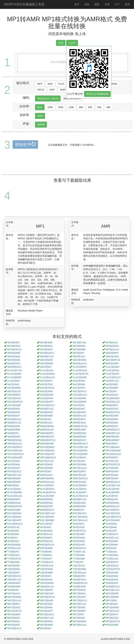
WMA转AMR (47, 444)
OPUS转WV (79, 458)
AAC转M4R (112, 384)
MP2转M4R (46, 621)
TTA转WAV (46, 552)
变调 (107, 4)
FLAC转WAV (112, 367)
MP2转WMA (79, 621)
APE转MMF (112, 545)
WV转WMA (46, 531)
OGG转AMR (14, 405)
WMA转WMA (14, 440)
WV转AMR (79, 534)
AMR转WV (79, 510)
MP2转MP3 (112, 614)
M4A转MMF (46, 416)
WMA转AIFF (80, 440)
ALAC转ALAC (15, 496)
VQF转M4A (14, 569)
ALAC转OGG (47, 489)
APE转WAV (79, 538)
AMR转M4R (79, 503)
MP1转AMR (14, 614)
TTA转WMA (112, 555)
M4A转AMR (112, 416)
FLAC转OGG (80, 370)
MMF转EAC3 (113, 482)
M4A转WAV (14, 409)
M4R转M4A (112, 423)
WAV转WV (46, 367)
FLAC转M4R (14, 374)
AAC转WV (111, 391)
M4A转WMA (79, 412)
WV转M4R (13, 531)
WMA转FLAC (113, 433)
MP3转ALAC (112, 349)
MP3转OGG (14, 346)
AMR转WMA (112, 503)
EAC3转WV (46, 524)
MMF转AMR (79, 482)
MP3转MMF (79, 349)
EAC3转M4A (14, 517)
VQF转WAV (14, 566)
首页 (77, 4)
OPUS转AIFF (47, 454)
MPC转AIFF (79, 597)
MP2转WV (46, 628)
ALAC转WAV (80, 485)
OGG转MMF (80, 402)
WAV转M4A (14, 360)
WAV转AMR (112, 363)
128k (71, 107)
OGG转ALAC (113, 402)
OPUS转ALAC (113, 454)
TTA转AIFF (46, 559)
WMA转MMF (112, 440)
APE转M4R (112, 541)
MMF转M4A (112, 475)
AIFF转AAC (79, 461)
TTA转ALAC (112, 559)
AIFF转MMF (47, 468)
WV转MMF (13, 534)
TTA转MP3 (13, 552)
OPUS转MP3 (14, 447)
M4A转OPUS (113, 412)
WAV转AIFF (14, 363)
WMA (114, 84)
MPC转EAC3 (80, 600)
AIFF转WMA (79, 464)
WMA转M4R (112, 437)
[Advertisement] (68, 166)
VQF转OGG (112, 566)
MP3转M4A (46, 346)
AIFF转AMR (112, 468)
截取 (97, 4)
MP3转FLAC (80, 342)
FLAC (61, 84)
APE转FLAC (112, 538)
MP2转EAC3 (14, 628)
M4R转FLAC (14, 423)
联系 (127, 4)
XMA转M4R (14, 583)
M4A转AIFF (14, 416)
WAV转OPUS (113, 360)
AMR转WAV (46, 499)
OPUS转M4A (47, 451)
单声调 (41, 125)
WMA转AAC (14, 437)
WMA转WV (112, 444)
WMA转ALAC (15, 444)
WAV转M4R (46, 360)
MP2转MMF (46, 625)
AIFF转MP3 (112, 458)
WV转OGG (79, 527)
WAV (50, 84)
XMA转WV (13, 590)
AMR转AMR (14, 510)
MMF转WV (13, 485)
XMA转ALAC (47, 586)
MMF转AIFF (112, 478)
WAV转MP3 (112, 353)
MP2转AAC (79, 618)
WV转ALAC (46, 534)
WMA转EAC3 (80, 444)
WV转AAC (46, 527)
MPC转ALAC (14, 600)
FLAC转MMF (14, 377)
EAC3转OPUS (113, 517)
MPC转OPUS (47, 597)
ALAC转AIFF (80, 492)
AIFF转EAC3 (14, 471)
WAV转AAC (79, 356)
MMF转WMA (47, 478)
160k (61, 107)
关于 (117, 4)
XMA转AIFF (112, 583)
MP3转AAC (112, 342)
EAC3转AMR (113, 520)
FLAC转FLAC (15, 370)
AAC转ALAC (14, 391)
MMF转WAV (112, 471)
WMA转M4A (79, 437)
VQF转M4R (46, 569)
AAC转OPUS (47, 388)
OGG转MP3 (14, 395)
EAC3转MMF (47, 520)
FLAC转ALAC (47, 377)
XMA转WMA (47, 583)
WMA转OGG (47, 437)
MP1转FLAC (80, 604)
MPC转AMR (47, 600)
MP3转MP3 (14, 342)
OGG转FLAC (80, 395)
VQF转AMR (112, 573)
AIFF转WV (46, 471)
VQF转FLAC (47, 566)
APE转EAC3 (79, 548)
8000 (40, 116)
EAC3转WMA (80, 517)
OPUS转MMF (80, 454)
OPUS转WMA (113, 451)
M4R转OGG (79, 423)
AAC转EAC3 (79, 391)
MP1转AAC (112, 604)
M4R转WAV (112, 419)
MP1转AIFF (46, 611)
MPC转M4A (79, 593)
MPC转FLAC (112, 590)
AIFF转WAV (14, 461)
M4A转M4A (14, 412)
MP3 (40, 84)
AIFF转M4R (46, 464)
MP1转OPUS (14, 611)
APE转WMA (14, 545)
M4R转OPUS (80, 426)
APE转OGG (46, 541)
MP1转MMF (79, 611)
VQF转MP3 (112, 562)
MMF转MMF (14, 482)
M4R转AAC (46, 423)
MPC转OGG (47, 593)
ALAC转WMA (15, 492)
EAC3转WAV (14, 513)
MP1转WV (78, 614)
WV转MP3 (78, 524)
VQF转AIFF (14, 573)
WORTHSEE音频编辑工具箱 (24, 4)
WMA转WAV (80, 433)
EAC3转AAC (80, 513)
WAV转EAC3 (14, 367)
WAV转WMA (80, 360)
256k (50, 107)
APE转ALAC (14, 548)
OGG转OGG (14, 398)
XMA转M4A (112, 580)
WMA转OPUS (48, 440)
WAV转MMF (47, 363)
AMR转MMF (79, 506)
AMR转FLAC (80, 499)
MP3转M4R (79, 346)
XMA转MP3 (79, 576)
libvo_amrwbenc (72, 98)
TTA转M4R (79, 555)
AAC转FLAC (112, 381)
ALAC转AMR (47, 496)
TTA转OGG (14, 555)
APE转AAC (13, 541)
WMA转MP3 (47, 433)
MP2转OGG (112, 618)
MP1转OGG (14, 607)
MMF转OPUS (80, 478)
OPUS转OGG (15, 451)
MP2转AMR (112, 625)
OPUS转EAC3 (48, 458)
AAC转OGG (46, 384)
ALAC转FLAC (113, 485)
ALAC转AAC (14, 489)
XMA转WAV (112, 576)
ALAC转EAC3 (80, 496)
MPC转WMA (14, 597)
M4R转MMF (14, 430)
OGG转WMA (112, 398)
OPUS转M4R (80, 451)
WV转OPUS (79, 531)
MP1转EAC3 (47, 614)
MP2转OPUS (113, 621)
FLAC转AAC (47, 370)
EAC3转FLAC (47, 513)
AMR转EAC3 (47, 510)
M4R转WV (13, 433)
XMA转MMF (14, 586)
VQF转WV (46, 576)
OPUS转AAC (113, 447)
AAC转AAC (13, 384)
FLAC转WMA (47, 374)
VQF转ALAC (80, 573)
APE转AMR (46, 548)
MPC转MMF (112, 597)
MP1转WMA (112, 607)
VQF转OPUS (113, 569)
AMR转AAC (112, 499)
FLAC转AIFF (112, 374)
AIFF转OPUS (113, 464)
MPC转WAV (79, 590)
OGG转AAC (112, 395)
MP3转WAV (46, 342)
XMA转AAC (46, 580)
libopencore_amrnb (48, 98)
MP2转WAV (14, 618)
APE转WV (111, 548)
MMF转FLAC (14, 475)
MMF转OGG (80, 475)
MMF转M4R (14, 478)
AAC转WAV (79, 381)
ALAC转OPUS (48, 492)
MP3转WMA (112, 346)
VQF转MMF (46, 573)
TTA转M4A (46, 555)
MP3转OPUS (14, 349)
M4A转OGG (112, 409)
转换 (87, 4)
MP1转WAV (46, 604)
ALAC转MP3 (47, 485)
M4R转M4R (14, 426)
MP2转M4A (14, 621)
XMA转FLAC (14, 580)
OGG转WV (79, 405)
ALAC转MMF (113, 492)
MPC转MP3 (46, 590)
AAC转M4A (79, 384)
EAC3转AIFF (14, 520)
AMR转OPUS (15, 506)
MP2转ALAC (80, 625)
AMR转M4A (46, 503)
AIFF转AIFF (14, 468)
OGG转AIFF (47, 402)
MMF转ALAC (47, 482)
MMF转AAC (46, 475)
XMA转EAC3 (112, 586)
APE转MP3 (46, 538)
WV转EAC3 (112, 534)
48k (108, 107)
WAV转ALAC (80, 363)
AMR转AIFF (46, 506)
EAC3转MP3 (112, 510)
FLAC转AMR (80, 377)
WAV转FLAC (47, 356)
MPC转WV (111, 600)
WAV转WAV (14, 356)
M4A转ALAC (80, 416)
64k (99, 107)
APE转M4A (79, 541)
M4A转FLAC (47, 409)
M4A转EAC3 (14, 419)
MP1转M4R (79, 607)
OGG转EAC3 (47, 405)
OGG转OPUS (15, 402)
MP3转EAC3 (47, 353)
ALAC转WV (112, 496)
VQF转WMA (79, 569)
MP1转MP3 (14, 604)
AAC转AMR (46, 391)
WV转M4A (111, 527)
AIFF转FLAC (47, 461)
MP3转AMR (14, 353)
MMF (63, 90)
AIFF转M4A (14, 464)
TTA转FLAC (79, 552)
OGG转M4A (46, 398)
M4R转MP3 (79, 419)
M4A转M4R (46, 412)
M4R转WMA (47, 426)
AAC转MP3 (46, 381)
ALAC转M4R (112, 489)
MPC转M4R (112, 593)
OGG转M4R (79, 398)
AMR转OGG (14, 503)
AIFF (52, 90)
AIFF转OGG (112, 461)
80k (90, 107)
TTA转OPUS (14, 559)
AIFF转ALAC (80, 468)
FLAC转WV (14, 381)
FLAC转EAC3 (113, 377)
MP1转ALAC (112, 611)
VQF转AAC (79, 566)
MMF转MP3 (79, 471)
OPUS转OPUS (15, 454)
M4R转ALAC (47, 430)
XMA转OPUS (80, 583)
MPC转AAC (14, 593)
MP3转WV (78, 353)
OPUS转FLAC (81, 447)
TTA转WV (78, 562)
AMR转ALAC (113, 506)
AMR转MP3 (14, 499)
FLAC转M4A (112, 370)
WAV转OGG (112, 356)
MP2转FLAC (47, 618)
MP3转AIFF (46, 349)
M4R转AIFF (112, 426)
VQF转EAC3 (14, 576)
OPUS (41, 90)
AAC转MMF (112, 388)
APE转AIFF (79, 545)
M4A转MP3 (112, 405)
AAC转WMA (14, 388)
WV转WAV (111, 524)
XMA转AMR (79, 586)
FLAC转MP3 (80, 367)
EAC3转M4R (47, 517)
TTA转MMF (79, 559)
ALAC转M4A (79, 489)
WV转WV (12, 538)
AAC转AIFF (79, 388)
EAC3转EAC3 (15, 524)
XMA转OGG (79, 580)
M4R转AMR (79, 430)
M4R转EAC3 (112, 430)
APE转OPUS (47, 545)
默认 (40, 107)
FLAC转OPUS (81, 374)
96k (81, 107)
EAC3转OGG (113, 513)
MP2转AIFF (14, 625)
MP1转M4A (46, 607)
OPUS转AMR (15, 458)
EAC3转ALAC (80, 520)
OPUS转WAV (47, 447)
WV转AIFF (111, 531)
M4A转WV (46, 419)
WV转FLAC (14, 527)
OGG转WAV (47, 395)
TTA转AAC (111, 552)
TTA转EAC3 (47, 562)
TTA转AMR (14, 562)
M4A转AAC (79, 409)
